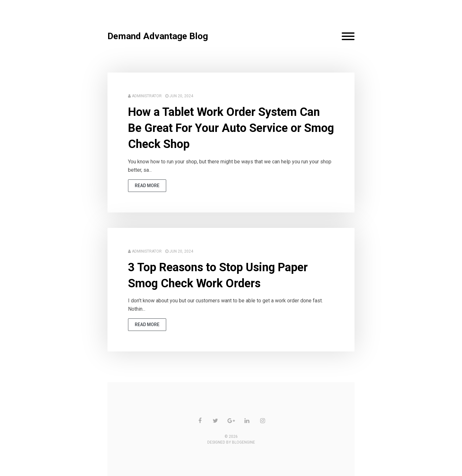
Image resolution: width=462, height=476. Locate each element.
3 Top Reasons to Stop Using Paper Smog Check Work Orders (218, 275)
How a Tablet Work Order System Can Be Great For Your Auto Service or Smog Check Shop (231, 128)
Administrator (147, 96)
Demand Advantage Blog (158, 36)
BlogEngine (244, 442)
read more (147, 186)
